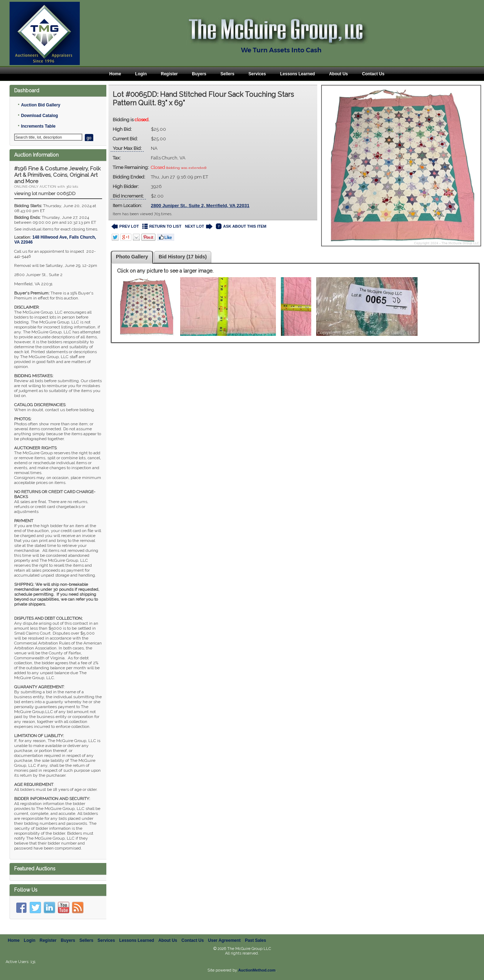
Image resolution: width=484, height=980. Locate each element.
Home (115, 74)
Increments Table (38, 126)
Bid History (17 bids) (183, 257)
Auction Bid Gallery (40, 105)
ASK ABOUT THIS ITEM (241, 226)
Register (169, 74)
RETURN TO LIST (162, 226)
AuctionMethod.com (257, 970)
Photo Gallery (132, 257)
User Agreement (224, 940)
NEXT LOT (198, 226)
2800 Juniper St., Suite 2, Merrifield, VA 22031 (200, 206)
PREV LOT (125, 226)
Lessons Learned (298, 74)
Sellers (227, 74)
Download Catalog (39, 116)
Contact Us (373, 74)
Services (257, 74)
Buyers (199, 74)
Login (141, 74)
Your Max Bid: (127, 148)
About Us (338, 74)
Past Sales (255, 940)
